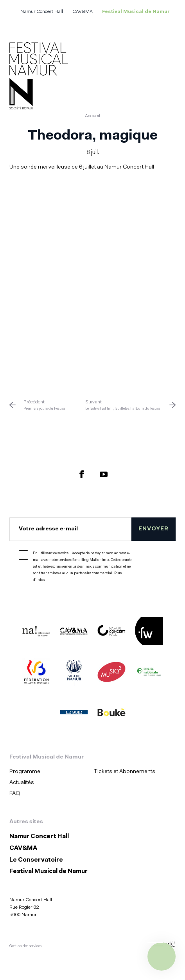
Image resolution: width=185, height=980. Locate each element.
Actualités (22, 783)
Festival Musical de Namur (136, 12)
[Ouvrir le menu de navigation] (162, 956)
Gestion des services (25, 946)
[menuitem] (49, 772)
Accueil (92, 116)
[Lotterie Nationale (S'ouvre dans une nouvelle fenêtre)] (149, 673)
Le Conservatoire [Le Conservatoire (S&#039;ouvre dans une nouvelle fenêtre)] (36, 860)
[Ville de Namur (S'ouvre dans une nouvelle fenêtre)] (74, 673)
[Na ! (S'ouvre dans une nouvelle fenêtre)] (36, 633)
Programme (25, 772)
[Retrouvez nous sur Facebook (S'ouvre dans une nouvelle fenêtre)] (82, 474)
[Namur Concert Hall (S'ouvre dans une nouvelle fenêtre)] (111, 633)
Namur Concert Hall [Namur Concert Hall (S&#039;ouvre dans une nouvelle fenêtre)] (42, 12)
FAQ (15, 794)
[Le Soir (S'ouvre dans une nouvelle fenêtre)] (74, 714)
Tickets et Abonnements (125, 772)
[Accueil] (39, 77)
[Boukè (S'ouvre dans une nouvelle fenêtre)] (111, 714)
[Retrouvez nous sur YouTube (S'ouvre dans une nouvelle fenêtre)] (104, 474)
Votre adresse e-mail (48, 529)
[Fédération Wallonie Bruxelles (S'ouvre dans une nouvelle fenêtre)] (36, 673)
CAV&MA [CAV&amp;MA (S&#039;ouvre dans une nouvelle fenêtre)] (83, 12)
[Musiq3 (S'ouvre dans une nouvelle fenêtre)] (111, 673)
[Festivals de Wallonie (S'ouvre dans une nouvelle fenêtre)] (149, 633)
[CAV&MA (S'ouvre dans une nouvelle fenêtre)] (74, 633)
